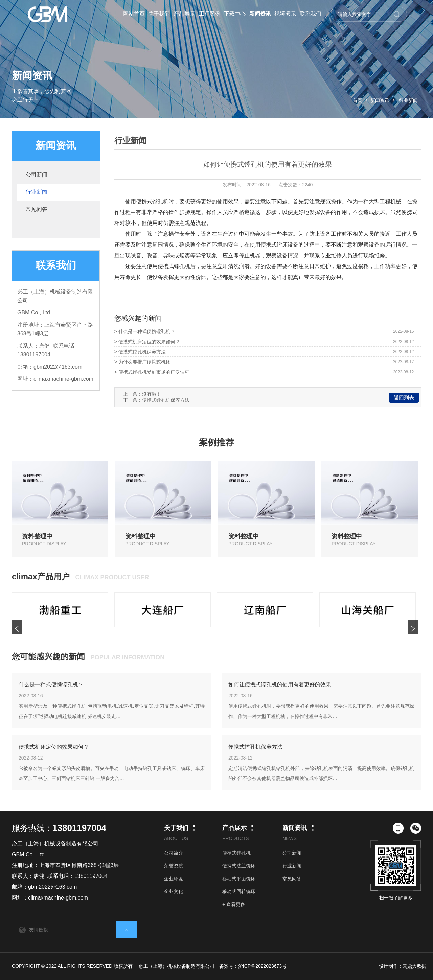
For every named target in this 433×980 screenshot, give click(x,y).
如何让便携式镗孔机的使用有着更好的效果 (280, 685)
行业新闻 (408, 100)
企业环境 (174, 879)
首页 (358, 100)
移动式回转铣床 (239, 891)
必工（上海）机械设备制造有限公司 (177, 966)
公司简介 (174, 853)
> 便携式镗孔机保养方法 (140, 352)
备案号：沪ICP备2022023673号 (253, 966)
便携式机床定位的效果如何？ (54, 747)
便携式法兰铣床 (239, 866)
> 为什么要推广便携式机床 (142, 362)
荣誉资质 (174, 866)
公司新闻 (37, 175)
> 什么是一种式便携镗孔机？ (145, 331)
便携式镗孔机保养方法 (166, 400)
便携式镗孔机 (236, 853)
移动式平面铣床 (239, 879)
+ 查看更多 (234, 904)
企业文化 (174, 891)
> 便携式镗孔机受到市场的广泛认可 (152, 372)
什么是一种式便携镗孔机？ (51, 685)
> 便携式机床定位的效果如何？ (147, 342)
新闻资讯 (380, 100)
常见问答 (37, 209)
